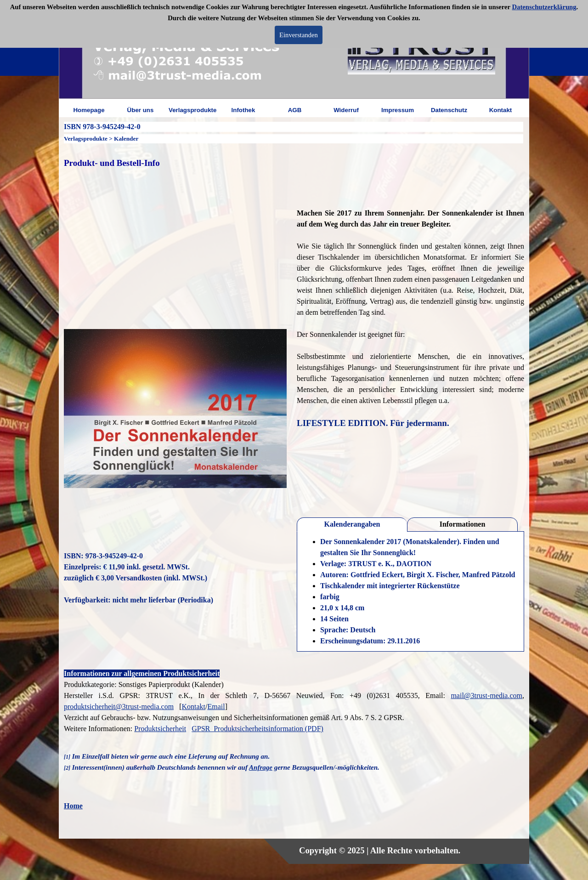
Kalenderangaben (352, 524)
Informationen (463, 524)
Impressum (398, 110)
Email (216, 707)
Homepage (89, 110)
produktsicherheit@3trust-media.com (119, 707)
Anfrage (261, 767)
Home (73, 806)
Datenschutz (449, 110)
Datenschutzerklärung (544, 7)
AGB (295, 110)
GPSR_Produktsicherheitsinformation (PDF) (257, 729)
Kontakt (501, 110)
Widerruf (346, 110)
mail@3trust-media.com (486, 695)
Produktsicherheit (160, 729)
